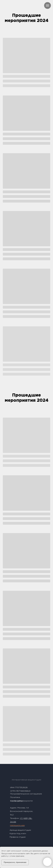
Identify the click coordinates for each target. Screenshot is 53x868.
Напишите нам (17, 825)
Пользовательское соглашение (26, 794)
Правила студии (18, 837)
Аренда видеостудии (20, 830)
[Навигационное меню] (47, 5)
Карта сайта (16, 801)
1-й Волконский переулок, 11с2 (22, 811)
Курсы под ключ (18, 833)
